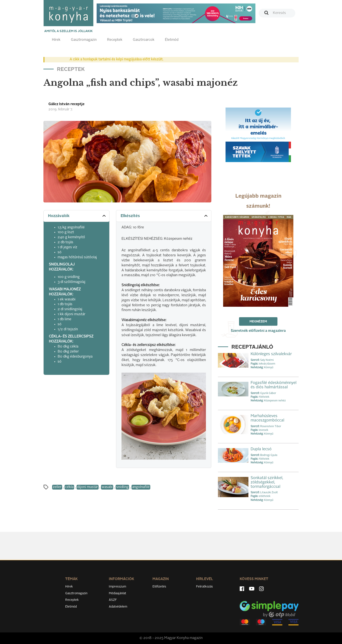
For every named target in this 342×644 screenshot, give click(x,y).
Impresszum (117, 587)
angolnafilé (141, 487)
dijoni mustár (88, 487)
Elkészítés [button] (165, 216)
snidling (122, 487)
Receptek (115, 40)
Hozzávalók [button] (77, 216)
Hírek (56, 40)
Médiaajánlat (117, 593)
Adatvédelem (118, 607)
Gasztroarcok (144, 40)
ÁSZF (113, 600)
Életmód (172, 40)
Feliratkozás (204, 587)
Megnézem (258, 322)
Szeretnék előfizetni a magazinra (258, 331)
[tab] (76, 216)
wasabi (107, 487)
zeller (57, 487)
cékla (69, 487)
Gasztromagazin (84, 40)
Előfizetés (159, 587)
